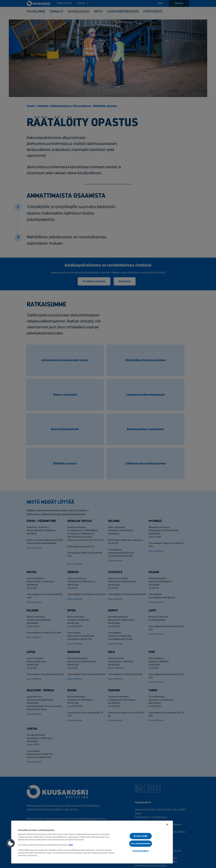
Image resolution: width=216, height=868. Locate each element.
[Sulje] (167, 824)
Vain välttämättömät (141, 843)
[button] (11, 843)
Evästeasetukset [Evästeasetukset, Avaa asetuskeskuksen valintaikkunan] (141, 851)
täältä (71, 845)
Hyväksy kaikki (141, 836)
